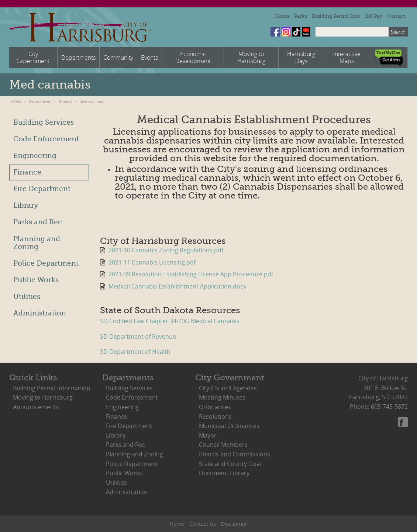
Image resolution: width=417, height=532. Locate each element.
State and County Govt (230, 464)
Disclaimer (234, 524)
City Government (230, 378)
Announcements (36, 407)
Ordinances (215, 407)
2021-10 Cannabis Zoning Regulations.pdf (166, 250)
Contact (397, 16)
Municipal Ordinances (229, 426)
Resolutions (215, 417)
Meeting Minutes (222, 397)
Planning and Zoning (37, 243)
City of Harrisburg (78, 27)
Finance (65, 102)
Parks (301, 16)
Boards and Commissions (235, 454)
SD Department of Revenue (138, 336)
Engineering (35, 156)
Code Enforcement (46, 139)
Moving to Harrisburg (43, 397)
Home (282, 16)
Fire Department (42, 189)
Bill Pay (374, 16)
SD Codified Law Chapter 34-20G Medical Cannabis (170, 321)
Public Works (36, 280)
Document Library (224, 473)
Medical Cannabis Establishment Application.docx (177, 286)
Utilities (27, 297)
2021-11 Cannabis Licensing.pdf (152, 262)
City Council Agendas (228, 388)
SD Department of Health (135, 352)
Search (398, 32)
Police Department (46, 263)
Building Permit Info (336, 16)
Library (26, 205)
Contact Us (203, 524)
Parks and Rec (38, 222)
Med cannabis (92, 102)
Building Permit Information (52, 388)
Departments (40, 102)
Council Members (223, 445)
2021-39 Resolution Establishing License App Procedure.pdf (191, 274)
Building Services (44, 122)
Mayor (208, 435)
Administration (40, 313)
